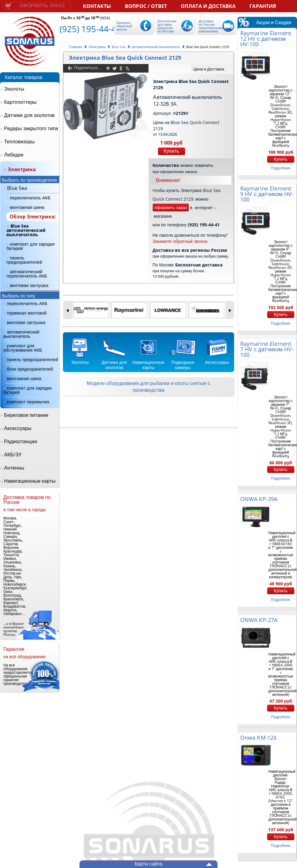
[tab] (212, 69)
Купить (171, 151)
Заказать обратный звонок (124, 26)
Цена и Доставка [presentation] (209, 69)
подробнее (281, 168)
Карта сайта (148, 864)
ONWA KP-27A (259, 620)
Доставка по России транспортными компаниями (211, 26)
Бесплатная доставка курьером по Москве (167, 26)
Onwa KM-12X (258, 738)
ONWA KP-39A (259, 499)
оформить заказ (171, 208)
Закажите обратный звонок (180, 241)
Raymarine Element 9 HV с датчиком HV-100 (267, 194)
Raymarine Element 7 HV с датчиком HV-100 (267, 349)
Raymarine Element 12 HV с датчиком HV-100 (266, 39)
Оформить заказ (42, 6)
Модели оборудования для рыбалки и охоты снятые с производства (148, 387)
